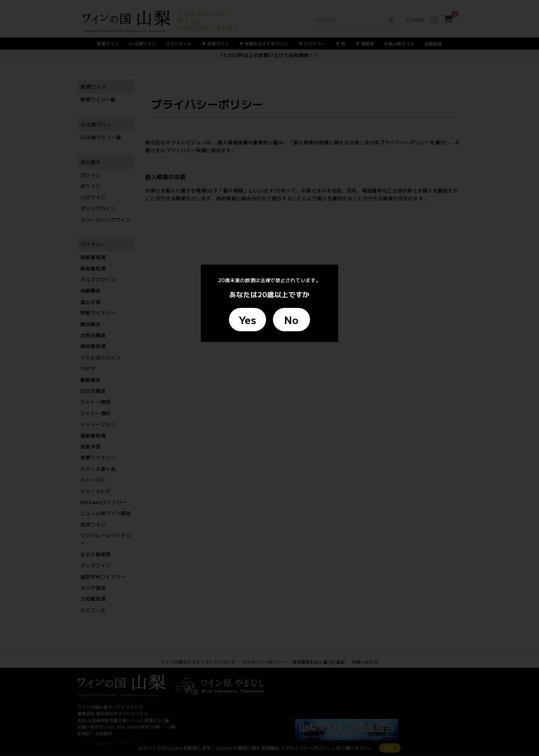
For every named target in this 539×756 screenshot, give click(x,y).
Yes (247, 320)
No (291, 320)
